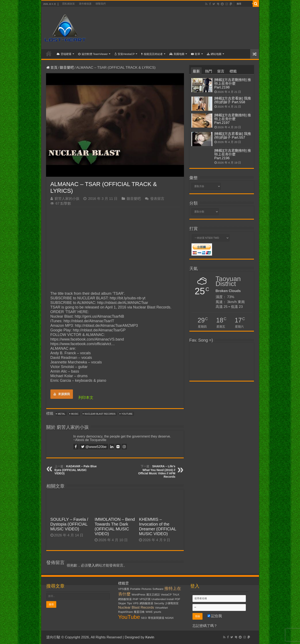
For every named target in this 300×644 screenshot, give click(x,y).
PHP (136, 599)
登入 (91, 565)
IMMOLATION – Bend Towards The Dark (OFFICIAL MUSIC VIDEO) (115, 527)
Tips (129, 603)
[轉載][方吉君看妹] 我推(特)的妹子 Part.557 (233, 136)
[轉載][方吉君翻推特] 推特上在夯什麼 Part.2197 (233, 119)
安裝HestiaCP (124, 54)
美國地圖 (177, 54)
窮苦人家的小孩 (67, 199)
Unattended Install (162, 599)
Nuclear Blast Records (100, 414)
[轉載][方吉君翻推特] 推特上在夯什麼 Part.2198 (233, 84)
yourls (157, 612)
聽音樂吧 (67, 68)
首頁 (49, 53)
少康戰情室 (172, 603)
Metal (61, 414)
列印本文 (86, 398)
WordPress (139, 595)
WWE (149, 612)
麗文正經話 (153, 595)
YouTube (127, 414)
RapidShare (125, 612)
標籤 (233, 71)
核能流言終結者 (152, 54)
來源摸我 (62, 394)
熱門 (209, 71)
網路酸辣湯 (125, 599)
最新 (196, 71)
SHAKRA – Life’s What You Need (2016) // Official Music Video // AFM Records (157, 471)
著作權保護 (85, 4)
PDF (178, 599)
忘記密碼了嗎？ (205, 626)
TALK (176, 595)
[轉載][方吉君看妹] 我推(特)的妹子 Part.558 (233, 100)
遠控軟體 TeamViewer (93, 54)
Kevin (150, 637)
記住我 (215, 616)
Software (158, 589)
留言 (221, 71)
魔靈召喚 (139, 612)
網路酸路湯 (146, 603)
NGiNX (169, 618)
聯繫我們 (101, 4)
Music (75, 414)
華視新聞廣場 (156, 618)
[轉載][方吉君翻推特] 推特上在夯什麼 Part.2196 (233, 154)
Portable (135, 589)
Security (159, 603)
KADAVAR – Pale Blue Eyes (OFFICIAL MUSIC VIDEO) (76, 470)
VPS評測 (145, 599)
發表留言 (157, 199)
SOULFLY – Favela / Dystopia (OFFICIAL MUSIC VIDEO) (69, 524)
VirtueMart (161, 608)
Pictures (146, 589)
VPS (136, 603)
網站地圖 (214, 54)
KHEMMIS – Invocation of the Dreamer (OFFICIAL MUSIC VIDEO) (157, 527)
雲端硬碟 (64, 54)
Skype (122, 603)
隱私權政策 (69, 4)
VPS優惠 (124, 589)
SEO (144, 618)
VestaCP (166, 595)
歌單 (196, 54)
